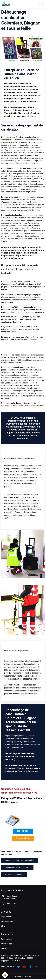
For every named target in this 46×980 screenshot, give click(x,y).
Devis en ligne (7, 939)
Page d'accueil (7, 917)
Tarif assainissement (14, 875)
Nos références (7, 921)
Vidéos (4, 948)
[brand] (7, 4)
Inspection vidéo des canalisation (19, 860)
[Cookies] (5, 975)
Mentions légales (8, 944)
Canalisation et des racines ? (17, 867)
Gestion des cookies (23, 977)
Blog (3, 926)
